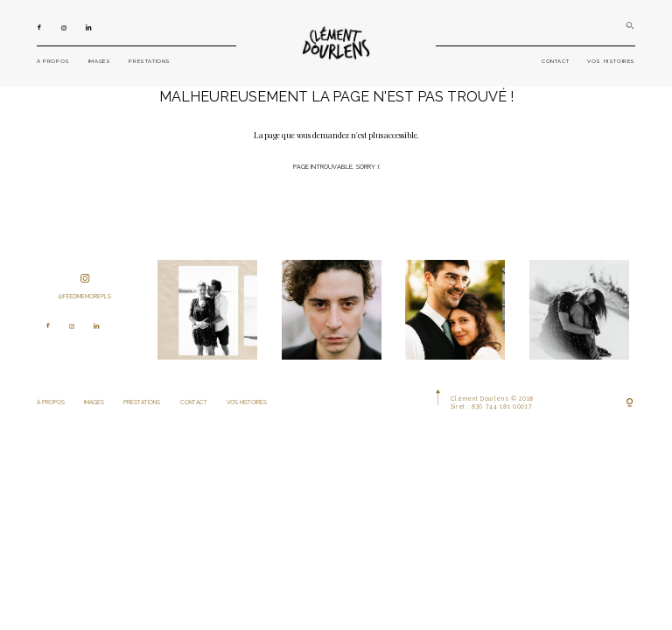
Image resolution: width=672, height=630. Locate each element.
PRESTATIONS (150, 61)
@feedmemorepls (84, 287)
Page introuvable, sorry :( (336, 167)
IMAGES (100, 61)
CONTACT (555, 61)
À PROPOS (53, 61)
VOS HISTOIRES (611, 61)
